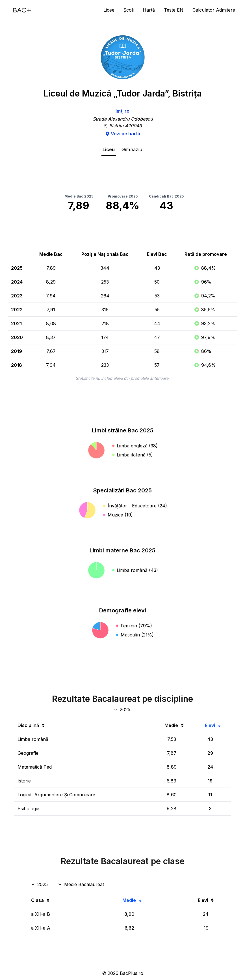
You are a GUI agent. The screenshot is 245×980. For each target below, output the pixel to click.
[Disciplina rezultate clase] (82, 884)
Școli (129, 10)
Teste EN (174, 10)
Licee (109, 10)
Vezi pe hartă (123, 134)
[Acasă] (22, 10)
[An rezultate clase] (40, 884)
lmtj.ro (123, 111)
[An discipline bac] (123, 709)
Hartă (149, 10)
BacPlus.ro (132, 973)
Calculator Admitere (214, 10)
